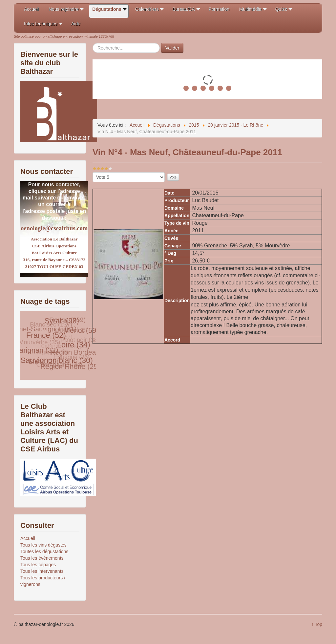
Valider (172, 48)
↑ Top (317, 624)
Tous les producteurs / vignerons (43, 581)
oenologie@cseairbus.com (54, 228)
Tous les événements (42, 558)
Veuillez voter (93, 172)
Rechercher (93, 43)
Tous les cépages (38, 565)
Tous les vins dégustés (43, 545)
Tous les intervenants (42, 571)
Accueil (28, 538)
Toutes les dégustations (44, 551)
